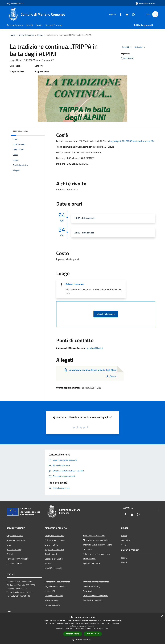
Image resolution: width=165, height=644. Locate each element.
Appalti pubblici (52, 554)
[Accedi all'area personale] (145, 3)
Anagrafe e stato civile (55, 536)
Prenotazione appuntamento (57, 582)
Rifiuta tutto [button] (93, 634)
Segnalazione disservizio (55, 586)
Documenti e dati (14, 563)
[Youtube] (126, 14)
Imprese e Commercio (54, 549)
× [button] (162, 616)
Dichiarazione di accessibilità (96, 596)
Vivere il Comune (26, 35)
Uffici (9, 545)
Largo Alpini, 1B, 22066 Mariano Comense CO (131, 141)
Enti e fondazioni (14, 549)
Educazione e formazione (94, 535)
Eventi (40, 35)
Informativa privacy (92, 586)
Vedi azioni (141, 47)
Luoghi (124, 558)
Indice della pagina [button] (20, 131)
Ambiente (87, 549)
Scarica (111, 376)
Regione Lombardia (15, 3)
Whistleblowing (52, 600)
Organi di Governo (15, 536)
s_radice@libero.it (95, 348)
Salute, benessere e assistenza (96, 554)
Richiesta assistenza (54, 596)
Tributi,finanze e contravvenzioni (97, 545)
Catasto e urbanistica (54, 559)
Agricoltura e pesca (91, 563)
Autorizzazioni (89, 559)
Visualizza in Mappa (106, 314)
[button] (82, 640)
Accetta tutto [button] (73, 634)
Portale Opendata (53, 605)
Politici (10, 554)
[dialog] (82, 629)
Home (12, 35)
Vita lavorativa (51, 545)
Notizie (124, 536)
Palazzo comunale (75, 284)
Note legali (88, 591)
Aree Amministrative (16, 540)
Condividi (127, 47)
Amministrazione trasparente (96, 582)
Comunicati (126, 540)
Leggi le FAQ (50, 591)
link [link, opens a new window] (107, 628)
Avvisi (124, 545)
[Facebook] (119, 14)
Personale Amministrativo (18, 559)
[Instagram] (132, 14)
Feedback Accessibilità (93, 600)
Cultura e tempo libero (55, 540)
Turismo (48, 563)
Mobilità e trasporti (53, 568)
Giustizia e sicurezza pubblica (96, 540)
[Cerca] (155, 14)
